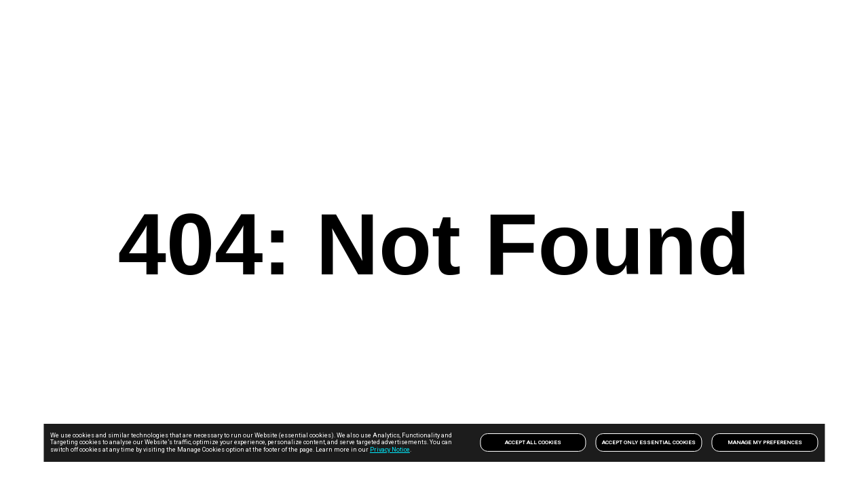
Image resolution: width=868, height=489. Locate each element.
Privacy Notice (390, 450)
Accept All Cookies (533, 442)
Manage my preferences (765, 442)
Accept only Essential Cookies (649, 442)
